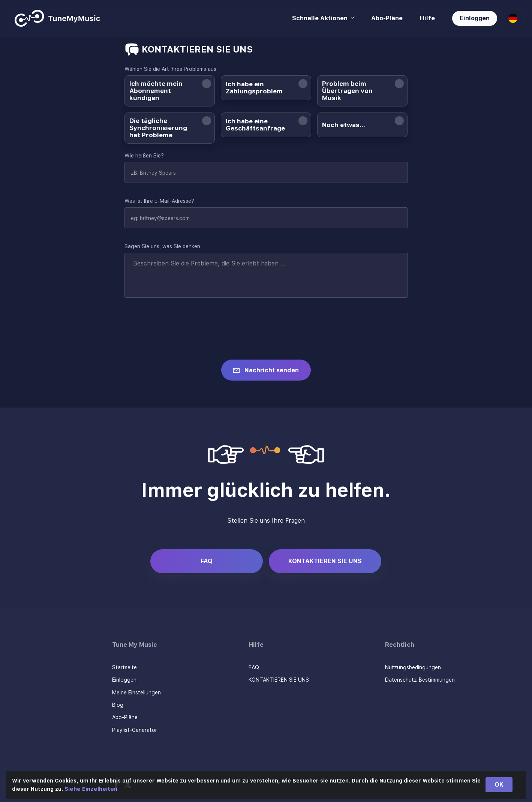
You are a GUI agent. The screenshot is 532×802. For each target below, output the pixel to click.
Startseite (124, 667)
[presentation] (181, 324)
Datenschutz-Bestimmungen (420, 680)
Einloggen (475, 18)
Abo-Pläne (387, 18)
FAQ (207, 561)
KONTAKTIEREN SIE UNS (325, 561)
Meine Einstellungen (136, 693)
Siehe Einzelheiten (91, 789)
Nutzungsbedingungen (413, 667)
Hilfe (427, 18)
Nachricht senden (272, 370)
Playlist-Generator (135, 730)
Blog (118, 705)
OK (499, 785)
